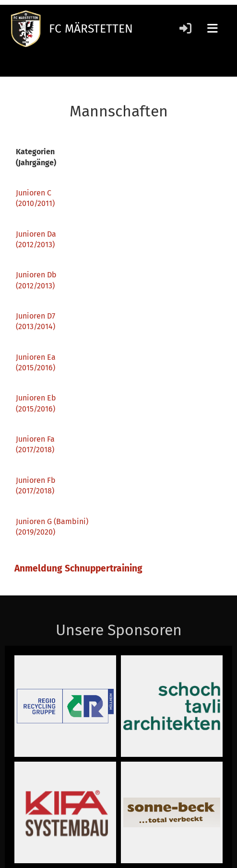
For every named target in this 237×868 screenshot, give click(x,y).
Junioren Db (36, 275)
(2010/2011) (35, 203)
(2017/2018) (35, 491)
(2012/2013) (35, 245)
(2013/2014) (36, 326)
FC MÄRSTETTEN (91, 29)
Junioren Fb (36, 480)
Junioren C (34, 193)
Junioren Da (36, 234)
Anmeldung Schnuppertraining (80, 568)
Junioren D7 (36, 316)
